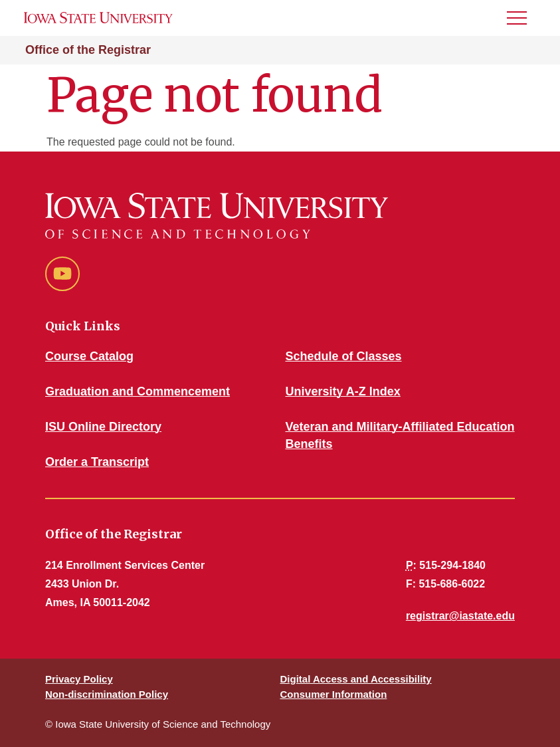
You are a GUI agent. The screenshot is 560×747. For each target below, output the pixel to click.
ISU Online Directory (103, 427)
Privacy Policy (79, 679)
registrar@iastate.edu (460, 616)
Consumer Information (334, 694)
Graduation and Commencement (138, 391)
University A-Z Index (343, 391)
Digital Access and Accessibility (356, 679)
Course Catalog (89, 356)
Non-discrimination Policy (107, 694)
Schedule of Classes (344, 356)
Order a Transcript (97, 462)
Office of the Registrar (88, 50)
